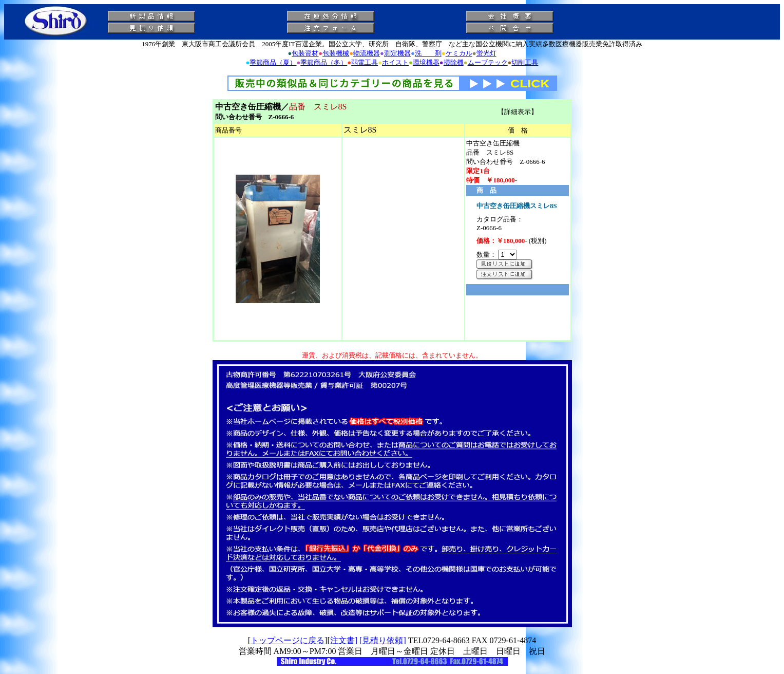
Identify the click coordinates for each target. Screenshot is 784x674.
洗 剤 (428, 53)
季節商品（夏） (273, 62)
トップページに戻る (288, 640)
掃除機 (454, 62)
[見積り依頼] (383, 640)
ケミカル (459, 53)
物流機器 (367, 53)
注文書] (344, 640)
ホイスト (395, 62)
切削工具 (525, 62)
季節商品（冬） (324, 62)
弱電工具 (365, 62)
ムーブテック (488, 62)
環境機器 (426, 62)
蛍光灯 (486, 53)
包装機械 (336, 53)
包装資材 (305, 53)
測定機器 (397, 53)
